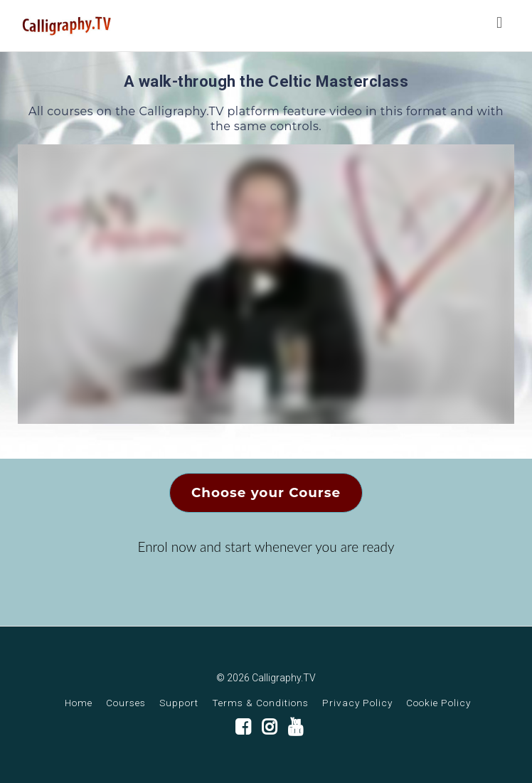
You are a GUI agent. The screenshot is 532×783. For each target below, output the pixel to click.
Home (79, 703)
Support (179, 703)
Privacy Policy (357, 703)
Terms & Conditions (260, 703)
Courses (126, 703)
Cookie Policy (438, 703)
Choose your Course (266, 492)
